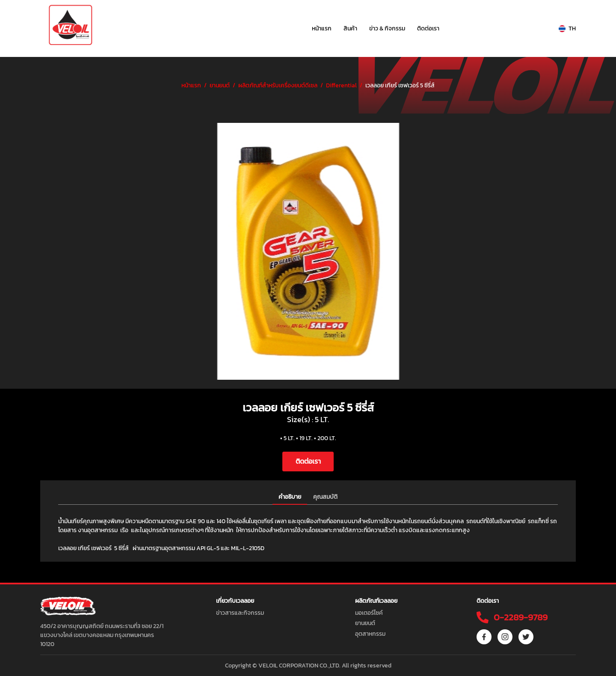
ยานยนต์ (220, 85)
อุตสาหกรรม (370, 634)
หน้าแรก (322, 28)
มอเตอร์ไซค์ (369, 613)
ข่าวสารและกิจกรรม (240, 613)
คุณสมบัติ (325, 497)
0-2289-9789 (520, 617)
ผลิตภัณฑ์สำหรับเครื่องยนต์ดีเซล (278, 85)
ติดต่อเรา (428, 28)
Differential (341, 85)
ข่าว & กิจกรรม (387, 28)
